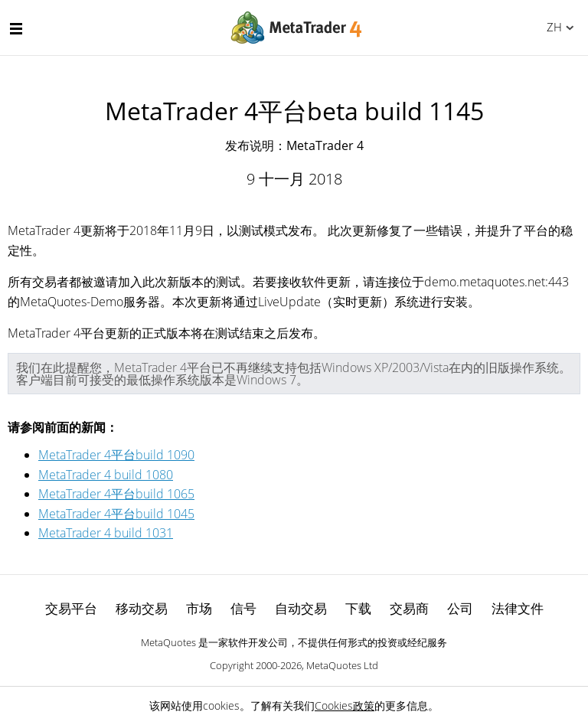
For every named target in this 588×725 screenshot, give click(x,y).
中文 (552, 27)
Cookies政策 (345, 705)
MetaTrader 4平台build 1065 (116, 494)
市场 (199, 608)
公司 (460, 608)
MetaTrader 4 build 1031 (106, 533)
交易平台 (71, 608)
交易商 (409, 608)
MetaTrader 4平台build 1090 (116, 455)
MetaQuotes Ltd (342, 665)
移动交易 (142, 608)
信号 (243, 608)
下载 (358, 608)
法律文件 (518, 608)
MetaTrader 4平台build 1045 (116, 514)
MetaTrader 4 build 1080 (106, 475)
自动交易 (301, 608)
